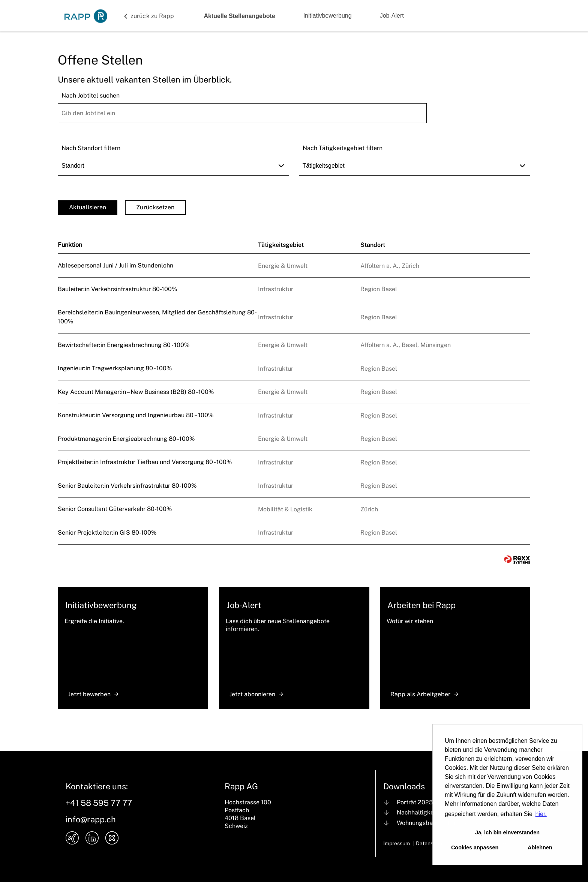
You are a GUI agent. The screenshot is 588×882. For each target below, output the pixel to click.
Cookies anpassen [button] (475, 847)
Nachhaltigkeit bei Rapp (430, 812)
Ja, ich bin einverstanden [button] (507, 832)
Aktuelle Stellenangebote (239, 16)
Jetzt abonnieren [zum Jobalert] (256, 694)
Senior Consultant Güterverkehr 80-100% (115, 509)
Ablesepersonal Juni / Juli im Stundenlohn (115, 265)
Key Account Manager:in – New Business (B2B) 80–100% (136, 392)
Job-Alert (392, 16)
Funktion (70, 245)
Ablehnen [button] (540, 847)
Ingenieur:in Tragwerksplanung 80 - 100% (115, 368)
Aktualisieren (88, 207)
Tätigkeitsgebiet (281, 245)
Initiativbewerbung (328, 16)
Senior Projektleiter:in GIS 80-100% (107, 533)
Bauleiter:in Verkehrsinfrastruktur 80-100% (117, 289)
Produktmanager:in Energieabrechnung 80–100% (126, 439)
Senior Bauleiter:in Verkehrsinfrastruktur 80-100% (127, 486)
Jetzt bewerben (93, 694)
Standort (373, 245)
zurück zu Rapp (152, 16)
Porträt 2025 (415, 802)
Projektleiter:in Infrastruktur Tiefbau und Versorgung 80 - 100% (145, 462)
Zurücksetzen (155, 207)
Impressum (397, 843)
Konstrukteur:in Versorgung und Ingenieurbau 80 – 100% (136, 415)
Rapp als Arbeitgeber (424, 694)
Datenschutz (431, 843)
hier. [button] (541, 814)
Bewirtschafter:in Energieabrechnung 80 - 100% (124, 345)
